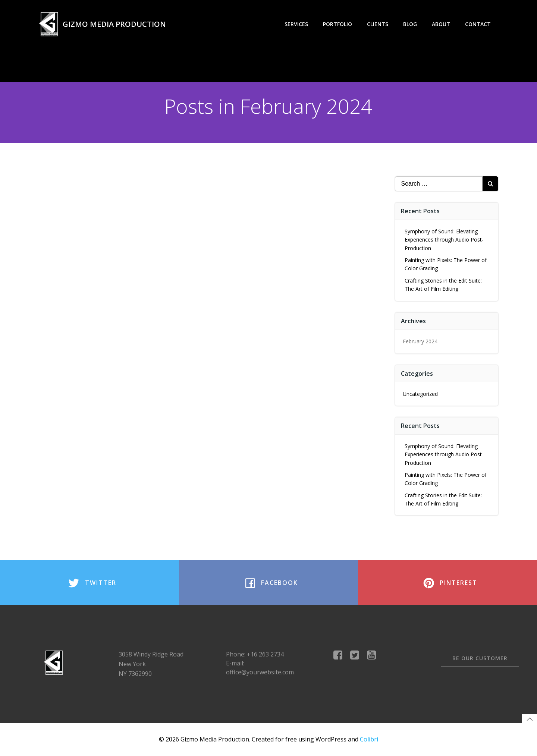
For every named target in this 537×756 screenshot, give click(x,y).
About (441, 24)
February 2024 (420, 341)
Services (296, 24)
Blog (410, 24)
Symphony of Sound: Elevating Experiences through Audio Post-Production (444, 240)
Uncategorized (420, 394)
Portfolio (337, 24)
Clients (378, 24)
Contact (478, 24)
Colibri (369, 739)
